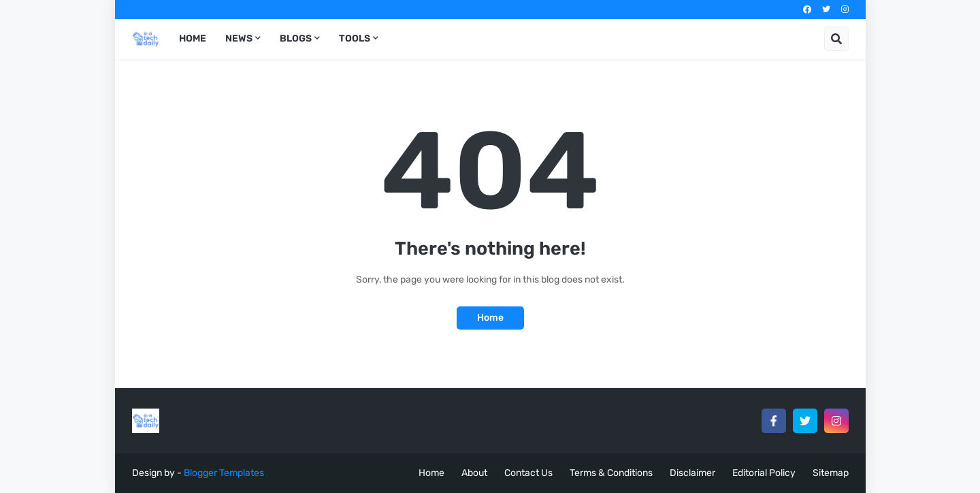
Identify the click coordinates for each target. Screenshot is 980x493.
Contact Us (528, 473)
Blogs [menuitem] (296, 38)
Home (490, 318)
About (474, 473)
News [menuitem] (239, 38)
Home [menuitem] (193, 38)
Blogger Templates (224, 473)
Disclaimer (692, 473)
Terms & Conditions (611, 473)
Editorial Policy (764, 473)
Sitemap (831, 473)
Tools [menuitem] (355, 38)
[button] (836, 39)
